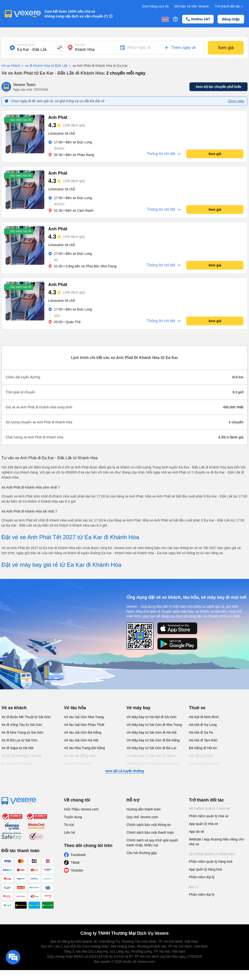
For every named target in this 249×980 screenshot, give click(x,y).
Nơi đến (80, 45)
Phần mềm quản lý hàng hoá (211, 862)
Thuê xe (197, 708)
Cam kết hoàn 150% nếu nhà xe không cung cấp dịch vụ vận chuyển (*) (76, 14)
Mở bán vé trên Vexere (192, 6)
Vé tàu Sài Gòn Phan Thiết (84, 725)
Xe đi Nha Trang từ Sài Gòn (22, 732)
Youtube (77, 870)
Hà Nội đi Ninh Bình (204, 717)
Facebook (78, 855)
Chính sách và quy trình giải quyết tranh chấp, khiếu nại (152, 843)
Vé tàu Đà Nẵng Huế (80, 756)
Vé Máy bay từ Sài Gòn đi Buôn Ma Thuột (153, 766)
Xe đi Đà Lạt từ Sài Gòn (19, 740)
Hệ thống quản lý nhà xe (210, 809)
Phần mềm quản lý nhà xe (209, 816)
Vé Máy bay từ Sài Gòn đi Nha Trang (154, 725)
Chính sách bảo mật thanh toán (150, 832)
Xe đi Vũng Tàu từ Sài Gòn (22, 725)
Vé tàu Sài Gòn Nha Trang (84, 717)
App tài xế (196, 832)
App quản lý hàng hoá (205, 869)
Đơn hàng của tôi (156, 6)
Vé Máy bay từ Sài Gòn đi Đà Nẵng (153, 740)
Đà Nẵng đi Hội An (203, 748)
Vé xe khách (11, 66)
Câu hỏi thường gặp (142, 853)
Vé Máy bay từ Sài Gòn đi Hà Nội (152, 732)
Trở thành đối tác (229, 6)
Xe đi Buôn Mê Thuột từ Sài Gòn (26, 717)
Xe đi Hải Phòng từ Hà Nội (21, 756)
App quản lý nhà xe (203, 824)
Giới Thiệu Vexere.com (81, 809)
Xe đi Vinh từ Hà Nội (17, 763)
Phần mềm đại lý (202, 877)
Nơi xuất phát (26, 45)
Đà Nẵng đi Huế (201, 756)
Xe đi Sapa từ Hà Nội (17, 748)
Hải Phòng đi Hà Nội (204, 763)
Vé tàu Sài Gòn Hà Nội (81, 740)
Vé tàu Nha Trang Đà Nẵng (84, 748)
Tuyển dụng (73, 817)
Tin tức (69, 825)
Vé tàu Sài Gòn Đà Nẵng (83, 732)
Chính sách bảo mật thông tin (149, 825)
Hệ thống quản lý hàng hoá (212, 854)
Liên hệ (70, 832)
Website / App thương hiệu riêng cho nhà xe (216, 842)
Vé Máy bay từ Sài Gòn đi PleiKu (151, 756)
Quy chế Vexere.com (142, 817)
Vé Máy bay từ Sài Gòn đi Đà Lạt (151, 748)
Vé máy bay (138, 708)
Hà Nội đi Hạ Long (203, 725)
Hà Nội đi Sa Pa (201, 732)
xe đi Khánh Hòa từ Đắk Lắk (44, 66)
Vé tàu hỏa (75, 708)
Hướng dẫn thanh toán (144, 809)
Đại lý (194, 887)
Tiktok (75, 863)
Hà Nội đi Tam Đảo (203, 740)
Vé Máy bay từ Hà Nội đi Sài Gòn (152, 717)
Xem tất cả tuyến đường (124, 771)
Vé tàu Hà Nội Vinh (78, 763)
